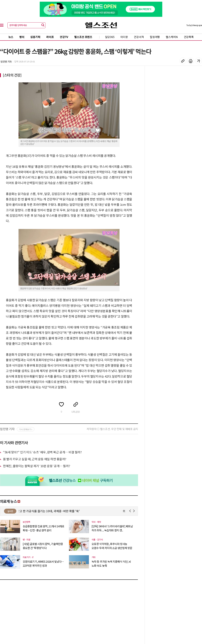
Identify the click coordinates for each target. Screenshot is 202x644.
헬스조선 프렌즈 (83, 37)
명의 (22, 37)
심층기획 (35, 37)
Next (135, 511)
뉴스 (11, 37)
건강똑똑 (189, 37)
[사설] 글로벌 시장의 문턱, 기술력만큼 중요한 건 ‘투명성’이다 (43, 546)
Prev (131, 511)
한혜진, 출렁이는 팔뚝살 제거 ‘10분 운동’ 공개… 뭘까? (37, 466)
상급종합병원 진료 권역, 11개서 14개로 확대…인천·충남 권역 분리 (43, 528)
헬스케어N (172, 37)
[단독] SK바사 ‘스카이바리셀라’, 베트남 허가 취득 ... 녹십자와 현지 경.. (112, 528)
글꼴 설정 (199, 61)
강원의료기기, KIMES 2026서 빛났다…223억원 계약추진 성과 (43, 563)
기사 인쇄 (191, 61)
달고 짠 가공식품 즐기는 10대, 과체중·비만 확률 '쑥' (50, 511)
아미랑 (124, 37)
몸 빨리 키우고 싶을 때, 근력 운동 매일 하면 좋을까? (35, 459)
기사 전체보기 (26, 429)
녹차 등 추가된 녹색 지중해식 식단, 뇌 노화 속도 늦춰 (111, 563)
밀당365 (110, 37)
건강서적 (139, 37)
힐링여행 (155, 37)
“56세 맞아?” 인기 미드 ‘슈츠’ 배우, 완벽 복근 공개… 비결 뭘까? (42, 452)
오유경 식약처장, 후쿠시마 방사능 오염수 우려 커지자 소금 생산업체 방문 (112, 546)
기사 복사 (183, 61)
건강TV (64, 37)
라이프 (50, 37)
